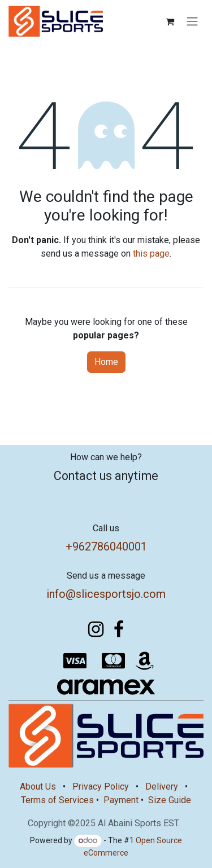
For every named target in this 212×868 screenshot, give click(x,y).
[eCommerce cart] (170, 21)
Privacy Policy (101, 787)
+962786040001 (106, 547)
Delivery (162, 787)
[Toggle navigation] (192, 22)
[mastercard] (113, 661)
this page (151, 254)
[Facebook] (119, 629)
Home (106, 362)
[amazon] (145, 661)
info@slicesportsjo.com (106, 594)
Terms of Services (57, 800)
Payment (121, 800)
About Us (38, 787)
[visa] (75, 661)
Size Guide (170, 800)
